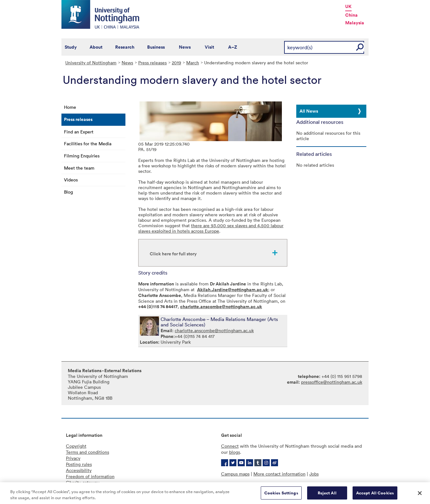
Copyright (76, 446)
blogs (235, 452)
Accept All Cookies (375, 495)
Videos (71, 180)
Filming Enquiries (82, 156)
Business (156, 47)
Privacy (73, 458)
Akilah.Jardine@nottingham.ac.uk (233, 290)
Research (125, 47)
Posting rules (79, 464)
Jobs (314, 474)
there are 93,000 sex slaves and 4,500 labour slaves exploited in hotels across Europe (211, 228)
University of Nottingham (91, 63)
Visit (209, 47)
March (193, 63)
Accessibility (79, 470)
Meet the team (79, 168)
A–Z (233, 47)
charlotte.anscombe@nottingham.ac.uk (214, 330)
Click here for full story (173, 254)
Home (70, 107)
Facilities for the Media (88, 144)
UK (348, 6)
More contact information (279, 474)
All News (309, 111)
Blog (68, 192)
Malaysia (355, 23)
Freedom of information (90, 476)
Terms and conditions (88, 452)
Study (71, 47)
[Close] (420, 495)
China (351, 15)
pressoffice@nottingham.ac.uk (332, 382)
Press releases (152, 63)
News (185, 47)
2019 (176, 63)
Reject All (327, 495)
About (96, 47)
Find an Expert (79, 132)
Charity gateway (83, 482)
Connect (230, 446)
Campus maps (235, 474)
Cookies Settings (281, 495)
